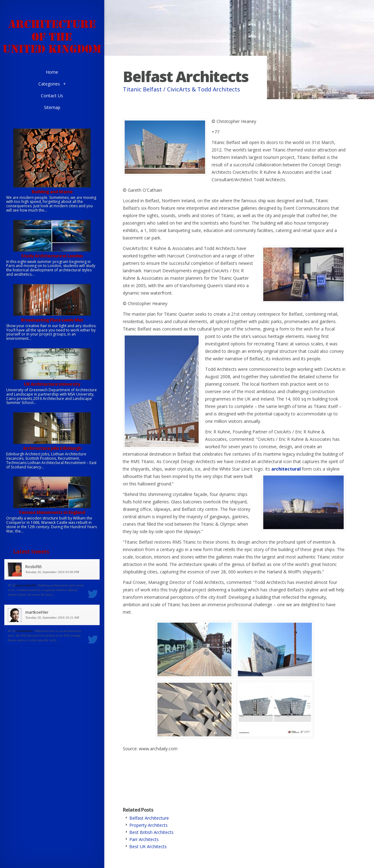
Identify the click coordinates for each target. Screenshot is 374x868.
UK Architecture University (52, 384)
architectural (286, 469)
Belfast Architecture (149, 818)
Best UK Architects (148, 846)
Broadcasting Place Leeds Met (52, 320)
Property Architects (148, 825)
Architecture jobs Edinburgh (52, 448)
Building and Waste (52, 192)
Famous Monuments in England (52, 512)
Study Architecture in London (52, 256)
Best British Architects (151, 832)
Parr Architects (144, 839)
